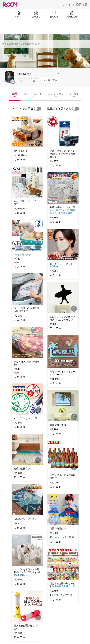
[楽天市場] (82, 5)
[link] (27, 132)
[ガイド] (67, 5)
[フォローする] (50, 80)
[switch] (38, 109)
